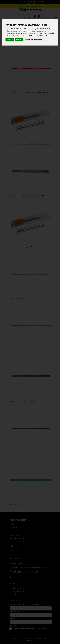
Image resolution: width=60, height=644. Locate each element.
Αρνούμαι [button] (19, 40)
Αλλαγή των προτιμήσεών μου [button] (33, 40)
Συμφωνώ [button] (10, 40)
